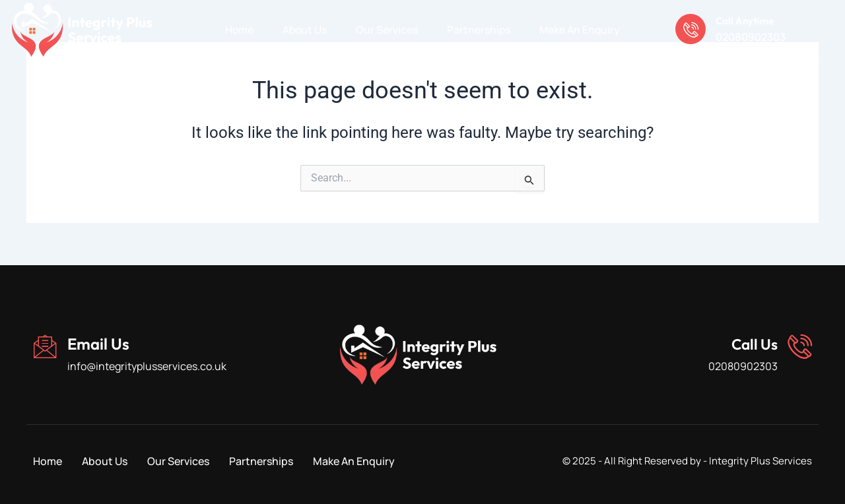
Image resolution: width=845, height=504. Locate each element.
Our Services (387, 30)
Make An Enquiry (581, 30)
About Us (304, 30)
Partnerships (479, 30)
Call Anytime (749, 20)
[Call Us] (799, 347)
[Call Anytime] (692, 30)
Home (238, 30)
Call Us (751, 344)
